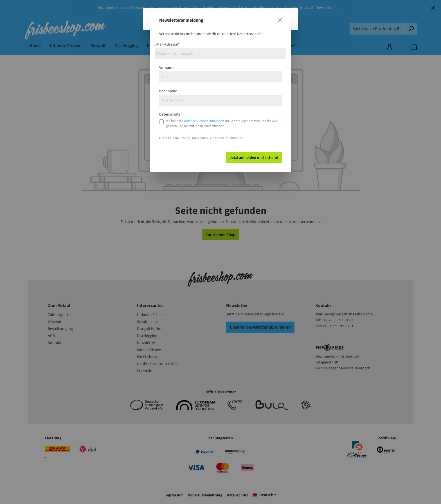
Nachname (168, 91)
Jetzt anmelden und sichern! (254, 157)
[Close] (280, 20)
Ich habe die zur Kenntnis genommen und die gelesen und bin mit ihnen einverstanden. (222, 123)
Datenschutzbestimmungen (204, 121)
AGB (275, 121)
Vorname (167, 67)
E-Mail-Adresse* (166, 44)
